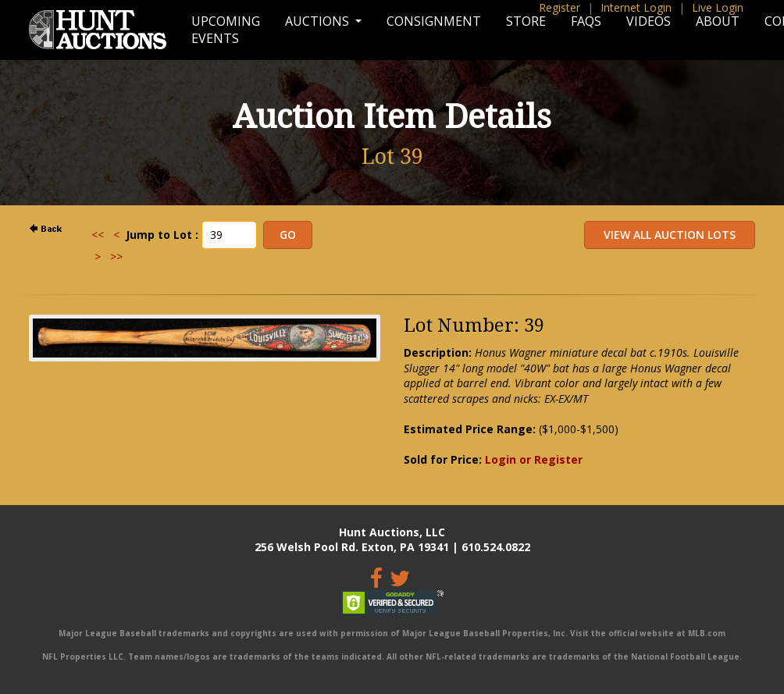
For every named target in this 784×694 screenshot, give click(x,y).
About (718, 21)
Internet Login (636, 7)
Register (559, 7)
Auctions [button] (319, 21)
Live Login (718, 7)
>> (116, 256)
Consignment (434, 21)
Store (526, 21)
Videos (649, 21)
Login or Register (534, 459)
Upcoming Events (226, 30)
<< (98, 235)
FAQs (586, 21)
